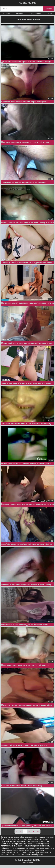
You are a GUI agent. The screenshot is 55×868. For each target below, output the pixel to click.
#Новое (19, 13)
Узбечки (7, 13)
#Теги (49, 13)
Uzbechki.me (27, 863)
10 (38, 831)
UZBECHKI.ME (27, 3)
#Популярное (35, 13)
